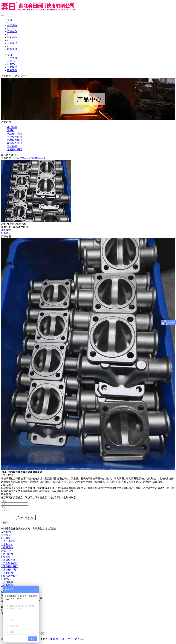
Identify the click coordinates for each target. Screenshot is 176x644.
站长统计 (80, 640)
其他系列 (12, 146)
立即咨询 (6, 533)
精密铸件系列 (14, 150)
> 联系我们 (7, 548)
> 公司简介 (7, 539)
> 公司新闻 (7, 583)
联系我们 (12, 49)
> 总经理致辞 (8, 542)
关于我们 (12, 26)
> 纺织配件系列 (9, 571)
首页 (10, 20)
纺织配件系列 (14, 143)
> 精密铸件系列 (9, 577)
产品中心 (12, 31)
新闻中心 (12, 37)
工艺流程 (12, 43)
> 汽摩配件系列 (9, 567)
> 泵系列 (6, 558)
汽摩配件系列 (14, 140)
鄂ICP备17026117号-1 (61, 640)
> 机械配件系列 (9, 561)
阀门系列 (12, 127)
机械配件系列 (14, 134)
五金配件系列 (14, 137)
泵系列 (11, 131)
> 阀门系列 (7, 555)
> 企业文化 (7, 545)
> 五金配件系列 (9, 564)
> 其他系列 (7, 574)
